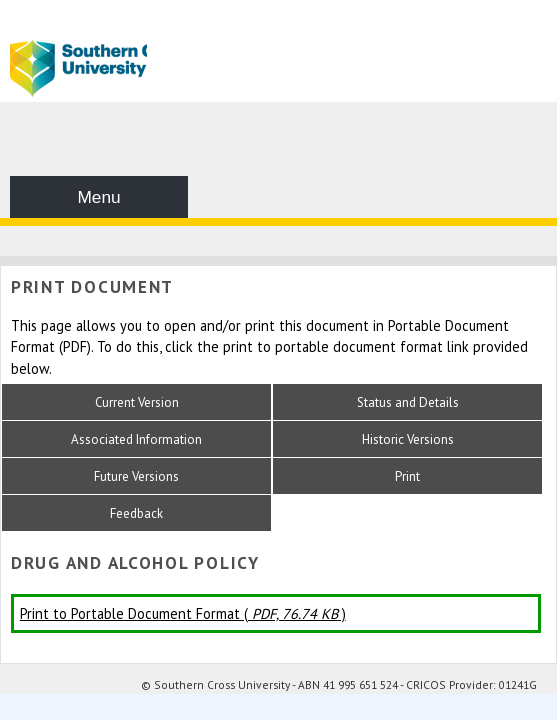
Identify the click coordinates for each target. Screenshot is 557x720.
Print (407, 476)
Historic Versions (408, 439)
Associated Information (136, 439)
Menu (98, 197)
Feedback (136, 513)
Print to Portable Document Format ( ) (183, 613)
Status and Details (408, 402)
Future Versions (136, 476)
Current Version (137, 402)
